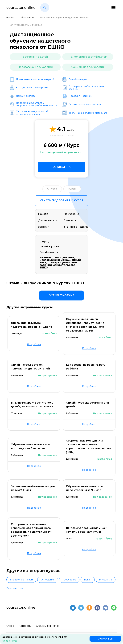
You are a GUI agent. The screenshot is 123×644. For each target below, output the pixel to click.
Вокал (88, 580)
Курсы (72, 189)
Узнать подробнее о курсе (61, 200)
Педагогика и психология (35, 67)
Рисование (106, 580)
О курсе (52, 189)
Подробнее (34, 344)
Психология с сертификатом (88, 57)
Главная (10, 18)
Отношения (48, 580)
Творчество (69, 580)
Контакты (25, 626)
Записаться (62, 167)
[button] (45, 8)
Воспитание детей (35, 57)
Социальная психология (88, 67)
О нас (10, 626)
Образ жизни (27, 18)
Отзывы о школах (48, 626)
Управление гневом (21, 580)
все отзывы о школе (62, 135)
